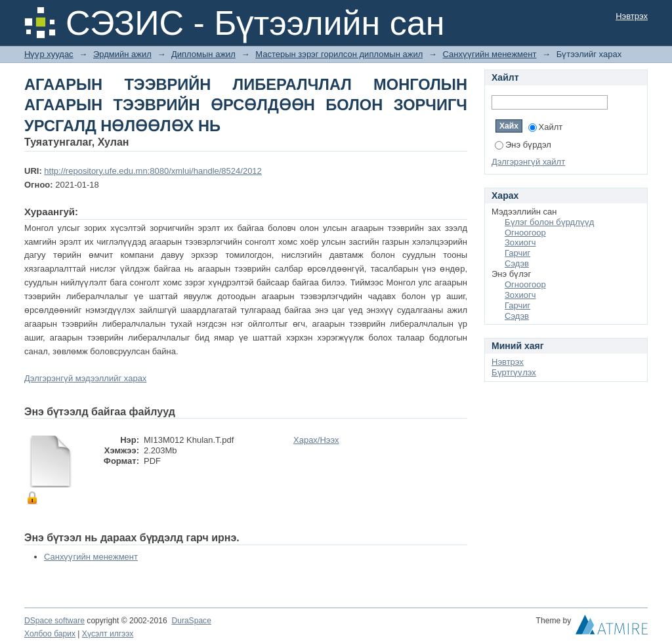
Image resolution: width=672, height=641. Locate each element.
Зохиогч (520, 242)
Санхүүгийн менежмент (489, 54)
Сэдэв (517, 263)
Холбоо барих (50, 634)
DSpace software (54, 621)
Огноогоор (525, 233)
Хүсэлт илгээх (108, 634)
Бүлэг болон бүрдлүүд (549, 222)
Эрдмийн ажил (122, 54)
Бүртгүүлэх (514, 372)
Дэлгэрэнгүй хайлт (528, 162)
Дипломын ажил (203, 54)
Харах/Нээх (316, 440)
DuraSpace (191, 621)
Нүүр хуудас (49, 54)
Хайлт (546, 127)
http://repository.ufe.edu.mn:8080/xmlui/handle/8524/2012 (153, 171)
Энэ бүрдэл (523, 145)
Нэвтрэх (632, 16)
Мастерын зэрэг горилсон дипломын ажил (339, 54)
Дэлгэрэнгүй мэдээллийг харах (85, 378)
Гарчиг (517, 253)
